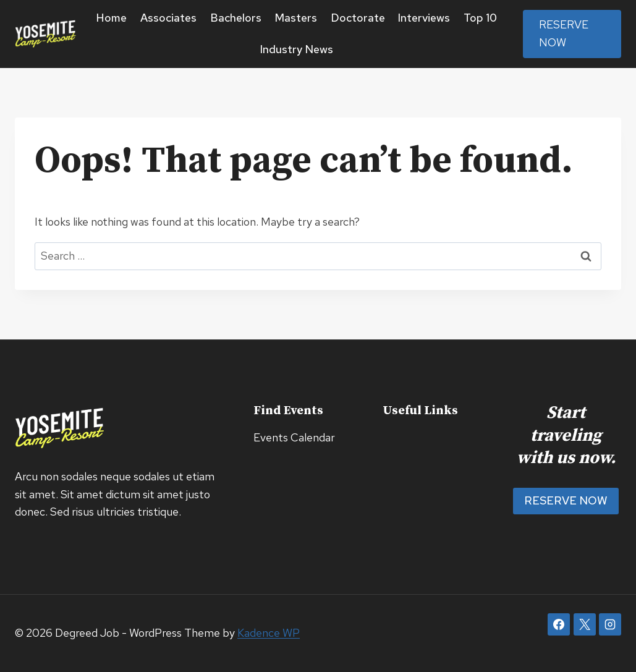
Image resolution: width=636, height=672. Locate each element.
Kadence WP (269, 633)
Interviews (424, 18)
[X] (585, 624)
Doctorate (358, 18)
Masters (296, 18)
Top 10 (480, 18)
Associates (168, 18)
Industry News (297, 49)
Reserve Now (564, 33)
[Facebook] (559, 624)
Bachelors (236, 18)
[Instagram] (610, 624)
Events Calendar (294, 437)
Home (112, 18)
